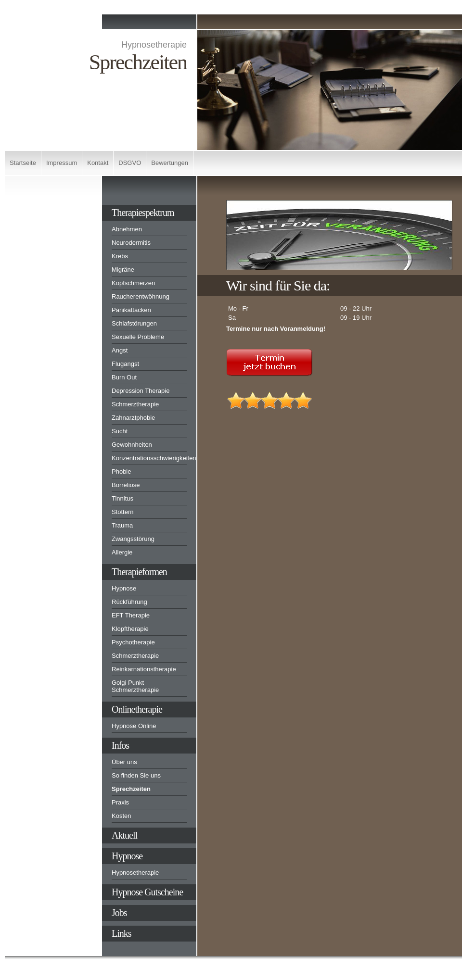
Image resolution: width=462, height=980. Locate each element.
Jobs (119, 913)
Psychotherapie (133, 642)
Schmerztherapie (135, 404)
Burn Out (124, 377)
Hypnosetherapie (135, 873)
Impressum (62, 163)
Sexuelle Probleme (138, 337)
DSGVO (130, 163)
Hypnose (124, 588)
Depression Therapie (141, 391)
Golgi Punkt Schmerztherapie (135, 686)
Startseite (23, 163)
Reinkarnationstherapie (144, 669)
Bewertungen (170, 163)
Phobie (121, 471)
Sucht (120, 431)
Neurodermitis (131, 243)
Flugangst (125, 364)
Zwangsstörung (133, 539)
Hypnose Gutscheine (147, 892)
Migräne (123, 270)
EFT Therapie (131, 615)
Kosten (121, 816)
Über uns (124, 762)
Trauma (122, 525)
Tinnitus (122, 498)
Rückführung (129, 602)
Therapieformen (139, 572)
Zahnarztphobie (133, 418)
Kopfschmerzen (133, 283)
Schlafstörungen (134, 323)
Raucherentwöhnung (141, 296)
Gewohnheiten (132, 445)
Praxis (120, 802)
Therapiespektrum (143, 213)
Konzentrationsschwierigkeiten (149, 458)
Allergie (122, 552)
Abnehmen (127, 229)
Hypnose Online (134, 726)
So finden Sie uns (136, 775)
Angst (120, 350)
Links (122, 933)
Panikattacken (131, 310)
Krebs (120, 256)
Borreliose (126, 485)
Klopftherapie (130, 629)
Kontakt (98, 163)
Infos (120, 745)
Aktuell (124, 835)
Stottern (123, 512)
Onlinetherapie (137, 709)
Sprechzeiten (131, 789)
